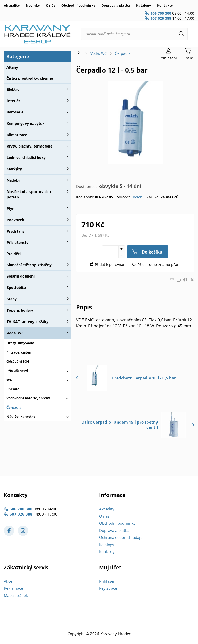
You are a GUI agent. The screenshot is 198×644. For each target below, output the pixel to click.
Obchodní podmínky (78, 5)
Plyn (11, 208)
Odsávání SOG (18, 361)
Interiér (13, 101)
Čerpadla (14, 407)
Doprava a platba (116, 5)
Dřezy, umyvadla (20, 343)
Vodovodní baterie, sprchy (28, 398)
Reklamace (13, 588)
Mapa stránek (16, 595)
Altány (12, 67)
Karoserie (15, 112)
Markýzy (14, 169)
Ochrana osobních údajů (121, 537)
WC (9, 380)
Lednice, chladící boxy (26, 158)
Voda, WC (15, 333)
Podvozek (15, 220)
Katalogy (143, 5)
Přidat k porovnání (111, 264)
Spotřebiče (16, 287)
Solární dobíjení (21, 276)
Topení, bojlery (20, 310)
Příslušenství (18, 243)
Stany (12, 299)
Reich (138, 197)
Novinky (33, 5)
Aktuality (12, 5)
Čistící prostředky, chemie (30, 78)
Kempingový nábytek (26, 123)
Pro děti (14, 254)
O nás (51, 5)
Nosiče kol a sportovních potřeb (29, 194)
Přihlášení (108, 581)
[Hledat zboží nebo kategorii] (134, 34)
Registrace (108, 588)
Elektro (13, 89)
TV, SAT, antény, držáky (28, 322)
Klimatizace (17, 135)
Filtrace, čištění (19, 352)
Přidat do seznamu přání (159, 264)
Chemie (13, 389)
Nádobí (13, 180)
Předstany (16, 231)
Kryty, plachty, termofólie (30, 146)
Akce (8, 581)
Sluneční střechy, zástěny (29, 265)
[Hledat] (181, 34)
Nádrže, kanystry (21, 416)
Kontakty (165, 5)
